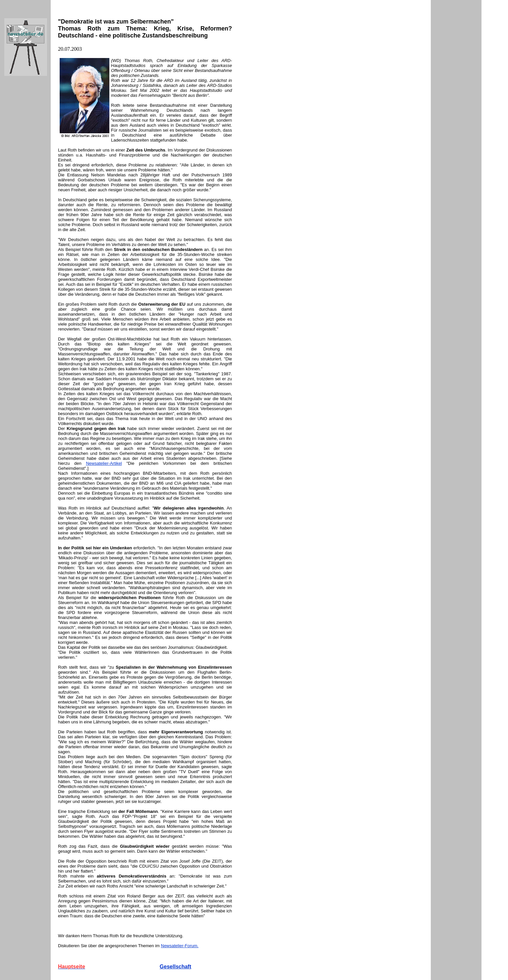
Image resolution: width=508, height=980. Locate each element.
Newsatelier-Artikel (104, 463)
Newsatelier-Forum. (180, 946)
